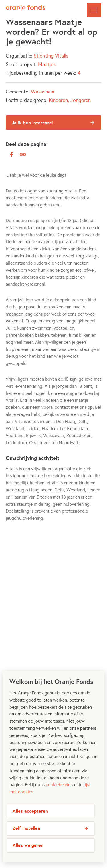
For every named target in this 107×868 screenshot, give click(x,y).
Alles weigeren (28, 851)
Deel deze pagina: (27, 144)
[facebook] (11, 155)
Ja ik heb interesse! (33, 123)
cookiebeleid (58, 790)
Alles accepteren (30, 817)
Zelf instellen (26, 834)
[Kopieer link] (23, 155)
